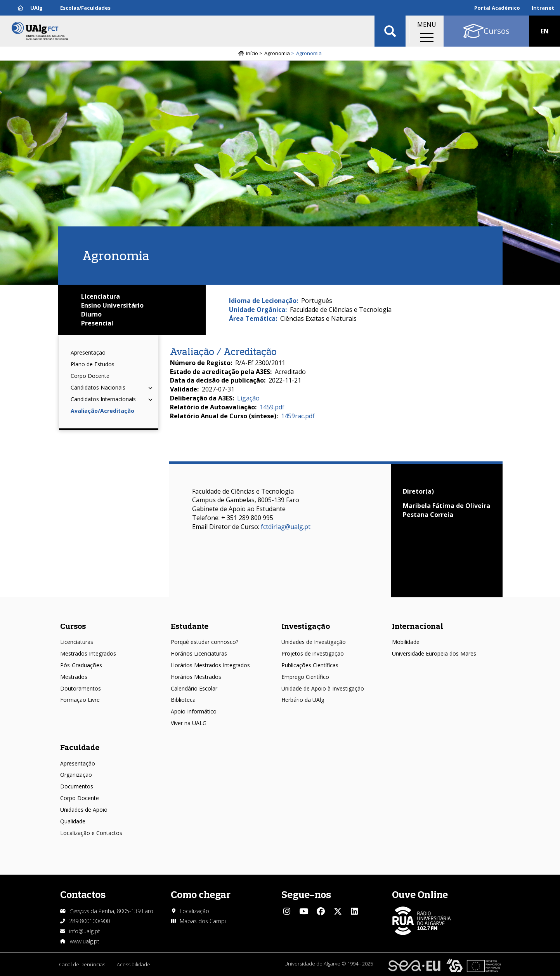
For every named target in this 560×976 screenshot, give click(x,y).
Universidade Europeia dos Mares (434, 653)
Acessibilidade (133, 964)
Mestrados (74, 677)
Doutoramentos (81, 688)
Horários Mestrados (196, 677)
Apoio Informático (194, 711)
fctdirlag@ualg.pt (286, 527)
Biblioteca (183, 700)
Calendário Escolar (194, 688)
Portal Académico (497, 8)
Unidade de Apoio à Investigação (323, 688)
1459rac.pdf (298, 416)
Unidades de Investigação (314, 642)
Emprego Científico (305, 677)
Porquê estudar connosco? (205, 642)
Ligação (248, 398)
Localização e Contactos (91, 833)
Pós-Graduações (81, 665)
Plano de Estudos (93, 364)
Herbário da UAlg (303, 700)
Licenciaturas (77, 642)
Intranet (543, 8)
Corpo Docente (90, 376)
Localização (194, 911)
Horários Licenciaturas (199, 653)
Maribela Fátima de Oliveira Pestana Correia (446, 510)
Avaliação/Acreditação (102, 411)
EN (545, 31)
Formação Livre (80, 700)
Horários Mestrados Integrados (210, 665)
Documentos (77, 786)
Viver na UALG (189, 723)
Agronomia (277, 53)
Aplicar (390, 31)
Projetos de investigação (313, 653)
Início (252, 53)
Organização (76, 775)
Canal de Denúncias (82, 964)
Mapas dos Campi (203, 921)
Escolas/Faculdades (85, 8)
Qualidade (73, 821)
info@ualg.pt (85, 931)
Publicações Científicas (310, 665)
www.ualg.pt (85, 941)
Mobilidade (406, 642)
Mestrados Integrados (88, 653)
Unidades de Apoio (84, 810)
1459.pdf (272, 407)
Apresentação (88, 352)
